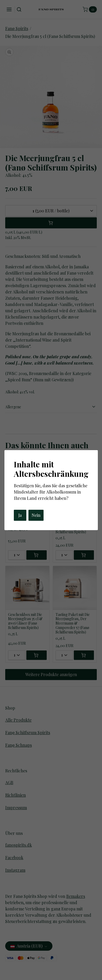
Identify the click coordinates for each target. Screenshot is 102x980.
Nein (36, 515)
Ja (20, 515)
